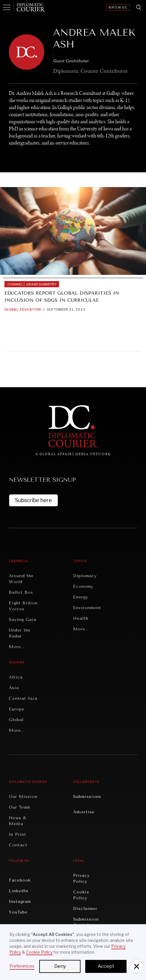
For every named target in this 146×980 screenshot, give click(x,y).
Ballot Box (21, 592)
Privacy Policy (81, 878)
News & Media (18, 821)
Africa (16, 677)
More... (17, 647)
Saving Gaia (23, 620)
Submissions (87, 797)
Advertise (84, 812)
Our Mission (23, 797)
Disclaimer (85, 909)
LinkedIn (19, 891)
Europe (17, 709)
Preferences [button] (22, 966)
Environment (87, 608)
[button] (137, 966)
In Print (18, 834)
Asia (14, 688)
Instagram (20, 902)
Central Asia (23, 699)
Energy (81, 597)
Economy (83, 586)
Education (31, 309)
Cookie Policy (81, 895)
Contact (18, 845)
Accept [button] (106, 966)
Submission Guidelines (86, 922)
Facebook (20, 880)
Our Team (19, 807)
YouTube (18, 912)
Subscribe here (33, 500)
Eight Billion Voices (23, 606)
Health (81, 618)
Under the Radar (20, 633)
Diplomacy (85, 576)
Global (12, 309)
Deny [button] (60, 966)
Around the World (21, 579)
